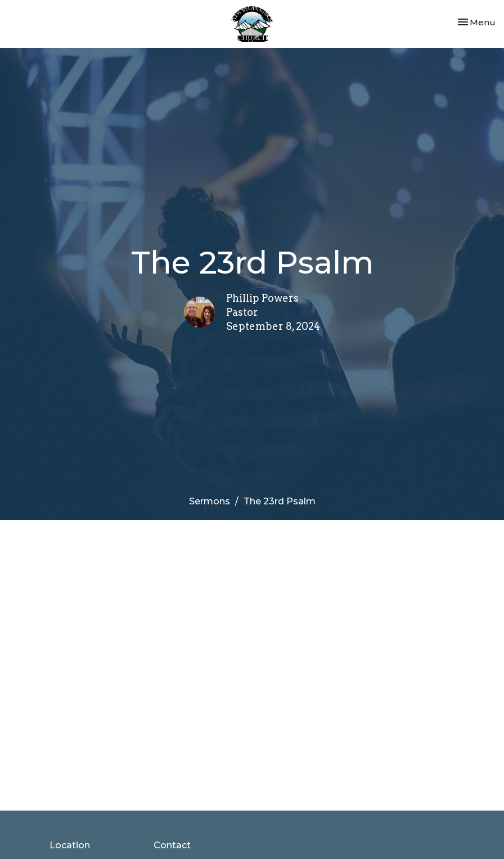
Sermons (210, 501)
